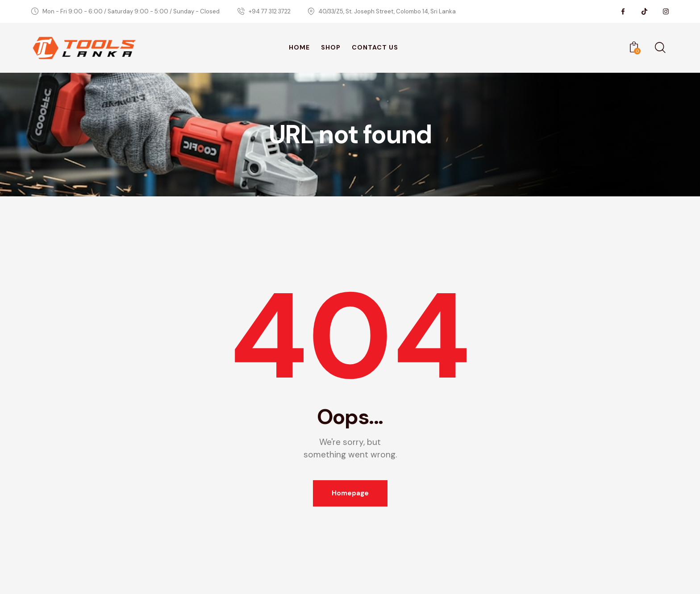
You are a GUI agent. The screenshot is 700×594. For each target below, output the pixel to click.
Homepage (350, 493)
